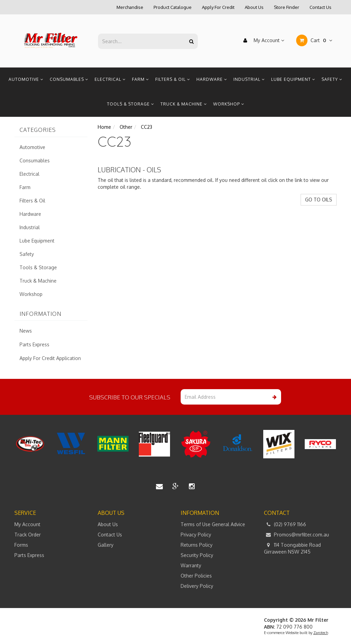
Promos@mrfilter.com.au (296, 535)
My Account (262, 40)
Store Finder (287, 7)
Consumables (69, 79)
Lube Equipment (293, 79)
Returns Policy (197, 545)
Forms (21, 545)
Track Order (28, 535)
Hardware (212, 79)
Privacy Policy (196, 535)
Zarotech (321, 633)
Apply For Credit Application (50, 358)
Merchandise (130, 7)
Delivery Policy (197, 586)
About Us (254, 7)
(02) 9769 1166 (285, 524)
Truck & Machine (184, 104)
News (26, 331)
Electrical (110, 79)
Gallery (106, 545)
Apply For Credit (218, 7)
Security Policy (197, 555)
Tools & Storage (131, 104)
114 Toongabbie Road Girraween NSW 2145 (292, 548)
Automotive (26, 79)
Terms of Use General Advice (213, 524)
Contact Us (320, 7)
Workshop (229, 104)
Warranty (191, 565)
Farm (141, 79)
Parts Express (34, 344)
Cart (314, 40)
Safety (332, 79)
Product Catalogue (173, 7)
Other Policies (196, 576)
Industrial (249, 79)
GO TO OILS (319, 200)
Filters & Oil (173, 79)
